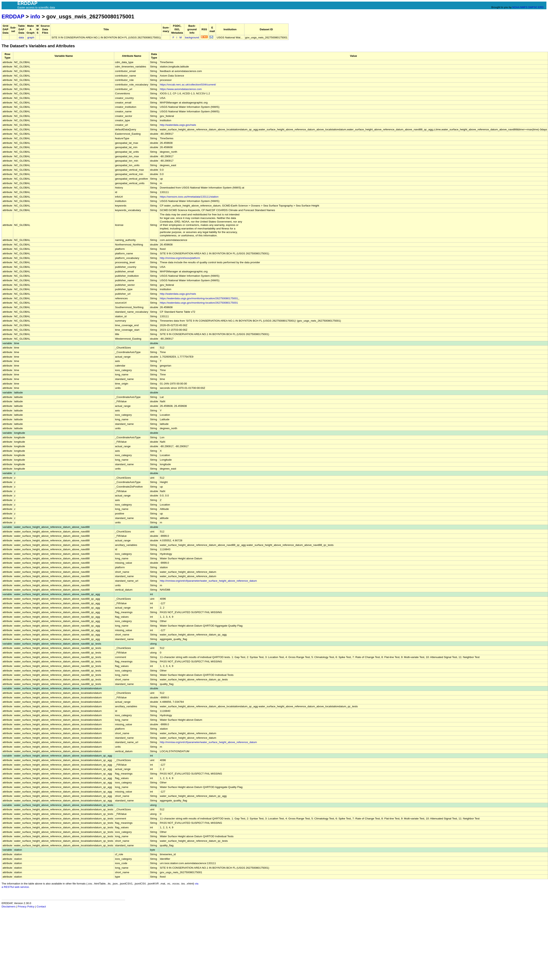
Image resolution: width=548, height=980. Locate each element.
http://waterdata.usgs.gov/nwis (178, 125)
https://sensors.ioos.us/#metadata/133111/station (189, 197)
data (21, 37)
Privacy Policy (26, 907)
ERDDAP (13, 17)
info (35, 17)
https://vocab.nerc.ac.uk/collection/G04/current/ (188, 85)
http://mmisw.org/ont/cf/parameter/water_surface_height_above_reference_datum (208, 581)
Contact (41, 907)
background (192, 37)
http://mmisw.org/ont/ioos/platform (180, 258)
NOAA (516, 7)
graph (31, 37)
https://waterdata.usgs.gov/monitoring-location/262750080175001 (199, 298)
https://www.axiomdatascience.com (181, 89)
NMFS (524, 7)
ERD (541, 7)
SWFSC (533, 7)
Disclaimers (9, 907)
